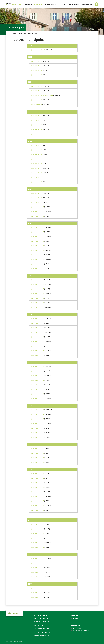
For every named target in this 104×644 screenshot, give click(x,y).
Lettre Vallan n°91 (37, 100)
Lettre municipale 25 (38, 458)
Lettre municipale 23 (38, 473)
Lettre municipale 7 (38, 563)
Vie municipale (22, 33)
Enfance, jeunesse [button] (74, 4)
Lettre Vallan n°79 (37, 168)
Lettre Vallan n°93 (37, 86)
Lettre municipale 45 (38, 351)
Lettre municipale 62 (38, 259)
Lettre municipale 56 (38, 294)
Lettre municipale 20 (38, 487)
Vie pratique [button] (62, 4)
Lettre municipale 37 (38, 394)
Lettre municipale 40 (38, 380)
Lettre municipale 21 (38, 483)
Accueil (15, 33)
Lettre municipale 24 (38, 462)
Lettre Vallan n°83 (37, 150)
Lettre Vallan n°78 (37, 173)
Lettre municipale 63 (38, 255)
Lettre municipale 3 (38, 588)
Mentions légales (18, 642)
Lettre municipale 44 (38, 355)
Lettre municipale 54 (38, 303)
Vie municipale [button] (39, 4)
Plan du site (9, 642)
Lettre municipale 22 (38, 478)
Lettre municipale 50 (38, 328)
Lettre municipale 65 (38, 246)
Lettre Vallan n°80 (37, 164)
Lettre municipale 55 (38, 298)
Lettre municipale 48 (38, 337)
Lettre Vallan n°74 (37, 198)
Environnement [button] (87, 4)
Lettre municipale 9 (38, 524)
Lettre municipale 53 (38, 307)
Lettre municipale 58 (38, 284)
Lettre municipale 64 (38, 250)
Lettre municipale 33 (38, 419)
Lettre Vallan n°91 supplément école (43, 95)
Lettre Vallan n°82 (37, 154)
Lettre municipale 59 (38, 280)
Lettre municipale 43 (38, 366)
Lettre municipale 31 (38, 428)
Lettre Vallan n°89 (37, 116)
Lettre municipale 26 (38, 453)
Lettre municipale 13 (38, 533)
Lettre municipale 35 (38, 410)
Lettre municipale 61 (38, 264)
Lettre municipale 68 (38, 232)
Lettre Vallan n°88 (37, 120)
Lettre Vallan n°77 (37, 177)
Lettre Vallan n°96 (37, 66)
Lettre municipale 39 (38, 385)
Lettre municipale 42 (38, 371)
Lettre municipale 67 (38, 236)
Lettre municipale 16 (38, 506)
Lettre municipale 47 (38, 341)
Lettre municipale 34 (38, 414)
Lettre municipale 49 (38, 332)
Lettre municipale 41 (38, 376)
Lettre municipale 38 (38, 389)
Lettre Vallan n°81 (37, 159)
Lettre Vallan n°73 (37, 202)
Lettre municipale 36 (38, 398)
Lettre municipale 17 (38, 501)
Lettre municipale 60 (38, 269)
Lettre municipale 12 (38, 538)
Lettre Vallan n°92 (37, 91)
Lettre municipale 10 (38, 547)
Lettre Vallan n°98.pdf (38, 50)
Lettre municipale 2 (38, 593)
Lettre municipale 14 (38, 529)
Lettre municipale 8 (38, 558)
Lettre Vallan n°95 (37, 70)
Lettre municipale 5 (38, 572)
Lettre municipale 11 (38, 543)
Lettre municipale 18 (38, 496)
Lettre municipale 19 (38, 492)
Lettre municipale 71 (38, 211)
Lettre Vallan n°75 (37, 193)
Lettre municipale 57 (38, 289)
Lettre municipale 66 (38, 241)
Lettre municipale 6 (38, 568)
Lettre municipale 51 (38, 323)
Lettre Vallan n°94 (37, 75)
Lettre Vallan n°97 (37, 61)
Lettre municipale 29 (38, 437)
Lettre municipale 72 (38, 207)
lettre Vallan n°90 (37, 104)
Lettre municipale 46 (38, 346)
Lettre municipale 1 (38, 597)
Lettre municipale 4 (38, 577)
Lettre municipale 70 (38, 216)
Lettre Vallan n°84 (37, 145)
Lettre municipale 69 (38, 227)
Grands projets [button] (51, 4)
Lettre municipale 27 (38, 448)
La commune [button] (28, 4)
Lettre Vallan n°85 (37, 134)
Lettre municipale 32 (38, 423)
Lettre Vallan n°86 (37, 129)
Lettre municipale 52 (38, 319)
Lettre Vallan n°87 (37, 125)
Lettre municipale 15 (38, 510)
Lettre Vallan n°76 (37, 182)
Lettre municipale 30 (38, 433)
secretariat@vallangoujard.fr (81, 630)
